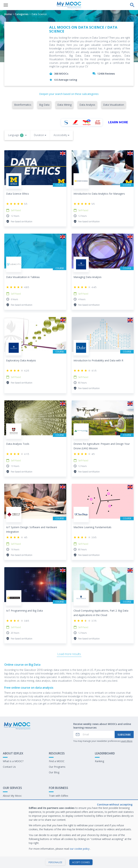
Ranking (99, 761)
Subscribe (124, 735)
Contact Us (9, 767)
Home (8, 14)
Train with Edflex (58, 796)
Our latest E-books (60, 801)
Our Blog (54, 772)
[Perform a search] (132, 5)
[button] (17, 135)
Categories (22, 14)
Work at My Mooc (59, 807)
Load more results (69, 654)
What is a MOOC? (13, 761)
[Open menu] (6, 5)
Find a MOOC (57, 761)
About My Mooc (12, 796)
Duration (39, 135)
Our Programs (57, 767)
